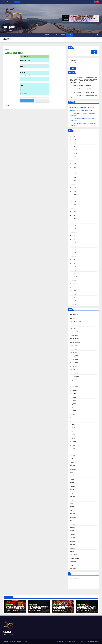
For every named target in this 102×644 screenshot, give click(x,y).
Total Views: (73, 582)
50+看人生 (72, 452)
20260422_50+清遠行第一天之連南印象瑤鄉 (80, 89)
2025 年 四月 (73, 177)
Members (13, 35)
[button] (95, 35)
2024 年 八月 (73, 205)
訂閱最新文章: (81, 62)
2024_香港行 (73, 414)
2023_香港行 (73, 404)
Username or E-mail (25, 60)
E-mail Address (24, 93)
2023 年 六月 (73, 253)
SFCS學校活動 (73, 462)
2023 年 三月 (73, 263)
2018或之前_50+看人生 (75, 325)
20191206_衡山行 (74, 352)
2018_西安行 (73, 318)
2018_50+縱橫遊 (74, 315)
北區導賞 (72, 479)
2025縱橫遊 (72, 425)
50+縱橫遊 (72, 455)
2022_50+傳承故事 (74, 377)
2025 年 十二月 (73, 150)
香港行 (71, 565)
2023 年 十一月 (73, 236)
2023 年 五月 (73, 256)
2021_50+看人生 (74, 373)
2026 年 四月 (73, 136)
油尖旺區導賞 (73, 517)
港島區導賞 (72, 527)
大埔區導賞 (72, 486)
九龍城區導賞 (73, 469)
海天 (71, 521)
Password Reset (24, 35)
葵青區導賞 (72, 538)
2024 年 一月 (73, 229)
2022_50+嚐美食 (74, 380)
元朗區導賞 (72, 476)
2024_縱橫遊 (73, 411)
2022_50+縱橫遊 (74, 387)
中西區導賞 (72, 466)
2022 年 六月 (73, 294)
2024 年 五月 (73, 215)
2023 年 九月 (73, 243)
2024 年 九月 (73, 201)
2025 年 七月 (73, 167)
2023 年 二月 (73, 267)
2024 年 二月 (73, 225)
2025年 (71, 421)
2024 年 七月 (73, 208)
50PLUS (72, 107)
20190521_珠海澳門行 (75, 339)
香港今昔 (72, 552)
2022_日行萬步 (73, 390)
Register (34, 35)
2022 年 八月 (73, 287)
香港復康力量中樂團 (74, 558)
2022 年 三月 (73, 304)
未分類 (71, 503)
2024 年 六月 (73, 212)
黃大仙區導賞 (73, 569)
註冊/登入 (70, 35)
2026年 (71, 431)
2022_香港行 (73, 394)
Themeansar (23, 641)
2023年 (71, 407)
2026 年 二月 (73, 143)
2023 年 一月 (73, 270)
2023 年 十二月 (73, 232)
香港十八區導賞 (73, 555)
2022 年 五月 (73, 298)
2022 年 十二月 (73, 274)
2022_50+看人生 (74, 383)
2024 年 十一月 (73, 195)
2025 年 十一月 (73, 153)
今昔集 (71, 473)
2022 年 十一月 (73, 277)
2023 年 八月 (73, 246)
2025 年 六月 (73, 171)
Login (42, 101)
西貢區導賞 (72, 541)
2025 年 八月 (73, 164)
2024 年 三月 (73, 222)
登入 (52, 35)
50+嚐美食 (72, 445)
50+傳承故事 (73, 442)
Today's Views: (74, 578)
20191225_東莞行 (74, 356)
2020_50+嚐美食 (74, 359)
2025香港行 (72, 428)
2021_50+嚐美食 (74, 370)
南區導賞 (72, 483)
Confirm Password (24, 73)
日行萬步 (72, 500)
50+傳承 (9, 27)
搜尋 (70, 48)
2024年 (71, 418)
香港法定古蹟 (73, 562)
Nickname (23, 79)
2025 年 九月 (73, 160)
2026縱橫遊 (72, 435)
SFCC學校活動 (73, 459)
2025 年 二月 (73, 184)
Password (22, 66)
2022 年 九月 (73, 284)
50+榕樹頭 (72, 449)
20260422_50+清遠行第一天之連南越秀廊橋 (80, 86)
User (41, 35)
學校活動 (72, 490)
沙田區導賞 (72, 514)
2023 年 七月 (73, 249)
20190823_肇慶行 (74, 346)
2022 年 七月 (73, 291)
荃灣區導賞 (72, 534)
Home (6, 35)
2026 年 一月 (73, 147)
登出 (57, 35)
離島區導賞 (72, 548)
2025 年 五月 (73, 174)
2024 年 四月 (73, 219)
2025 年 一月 (73, 188)
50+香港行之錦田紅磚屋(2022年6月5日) (85, 107)
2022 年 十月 (73, 280)
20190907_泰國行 (74, 349)
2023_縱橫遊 (73, 401)
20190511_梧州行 (74, 335)
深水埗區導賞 (73, 524)
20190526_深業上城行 (75, 342)
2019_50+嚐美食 (74, 328)
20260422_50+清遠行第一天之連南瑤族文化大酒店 (82, 92)
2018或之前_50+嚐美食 (75, 322)
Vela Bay (72, 110)
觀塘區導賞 (72, 545)
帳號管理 (47, 35)
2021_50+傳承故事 (74, 366)
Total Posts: (73, 586)
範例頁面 (63, 35)
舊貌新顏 (72, 531)
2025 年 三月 (73, 181)
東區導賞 (72, 507)
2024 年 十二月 (73, 191)
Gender (22, 85)
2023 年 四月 (73, 260)
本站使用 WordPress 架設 (8, 641)
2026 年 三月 (73, 140)
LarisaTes (72, 119)
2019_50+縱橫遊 (74, 332)
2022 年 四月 (73, 301)
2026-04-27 (10, 610)
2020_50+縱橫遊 (74, 363)
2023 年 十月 (73, 239)
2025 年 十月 (73, 157)
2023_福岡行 (73, 397)
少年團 (71, 493)
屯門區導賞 (72, 497)
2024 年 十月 (73, 198)
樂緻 (71, 510)
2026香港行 (72, 438)
